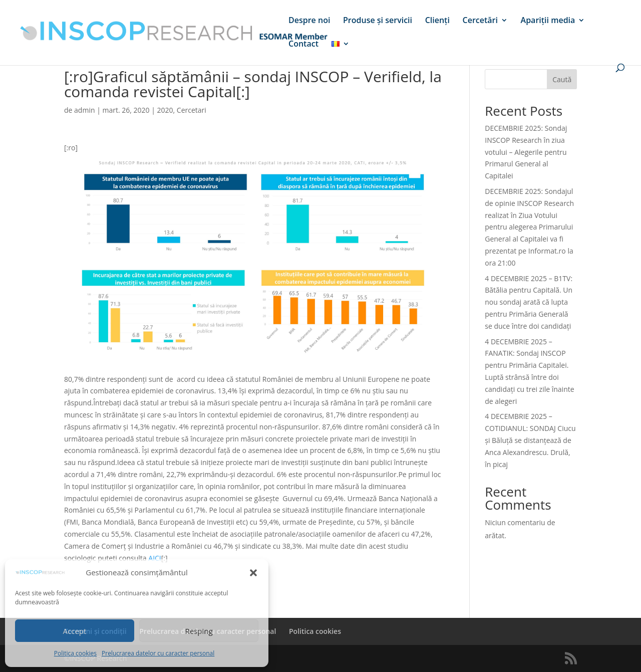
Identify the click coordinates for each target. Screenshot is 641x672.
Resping (199, 631)
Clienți (437, 21)
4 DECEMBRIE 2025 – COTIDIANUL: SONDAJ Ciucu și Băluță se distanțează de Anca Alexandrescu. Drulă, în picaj (530, 440)
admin (84, 110)
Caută (562, 79)
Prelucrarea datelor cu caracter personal (158, 653)
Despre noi (309, 21)
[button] (253, 573)
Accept (75, 631)
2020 (165, 110)
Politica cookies (75, 653)
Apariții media (548, 21)
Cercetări (480, 21)
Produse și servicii (378, 21)
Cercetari (192, 110)
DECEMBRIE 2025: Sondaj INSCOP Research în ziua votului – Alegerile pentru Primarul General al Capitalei (526, 152)
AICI (155, 558)
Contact (303, 45)
